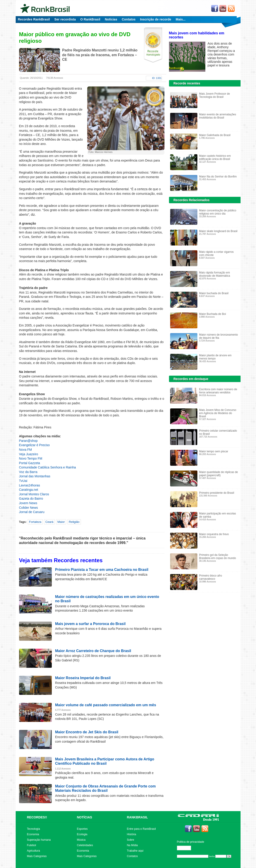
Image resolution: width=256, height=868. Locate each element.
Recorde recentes (187, 83)
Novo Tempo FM (31, 458)
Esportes (82, 829)
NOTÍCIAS (85, 817)
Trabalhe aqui (135, 851)
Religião (74, 522)
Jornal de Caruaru (32, 512)
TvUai (23, 481)
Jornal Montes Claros (34, 494)
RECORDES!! (37, 817)
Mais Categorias (37, 856)
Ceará (49, 522)
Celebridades (85, 845)
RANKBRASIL (138, 817)
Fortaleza (35, 522)
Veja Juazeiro (29, 454)
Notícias (111, 19)
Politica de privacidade (191, 842)
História (132, 834)
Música (81, 840)
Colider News (29, 508)
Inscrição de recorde (156, 19)
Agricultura (34, 851)
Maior (61, 522)
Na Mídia (132, 845)
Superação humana (39, 840)
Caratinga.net (29, 490)
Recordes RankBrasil (34, 19)
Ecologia (82, 834)
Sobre (131, 840)
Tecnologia (34, 829)
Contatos (129, 19)
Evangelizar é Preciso (34, 445)
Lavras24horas (30, 485)
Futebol (32, 845)
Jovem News (28, 503)
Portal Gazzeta (30, 463)
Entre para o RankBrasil (141, 829)
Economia (33, 834)
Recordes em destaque (191, 379)
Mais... (181, 19)
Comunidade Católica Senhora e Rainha (48, 467)
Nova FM (26, 450)
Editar (186, 848)
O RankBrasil (90, 19)
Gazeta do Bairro (31, 499)
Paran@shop (28, 441)
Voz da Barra (28, 472)
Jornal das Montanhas (35, 476)
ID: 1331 (157, 78)
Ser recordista (65, 19)
